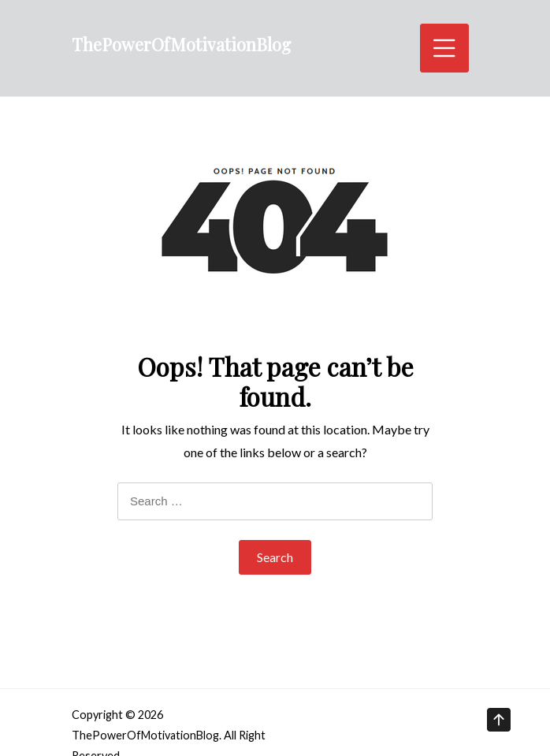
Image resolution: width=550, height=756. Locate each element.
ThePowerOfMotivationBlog (181, 44)
